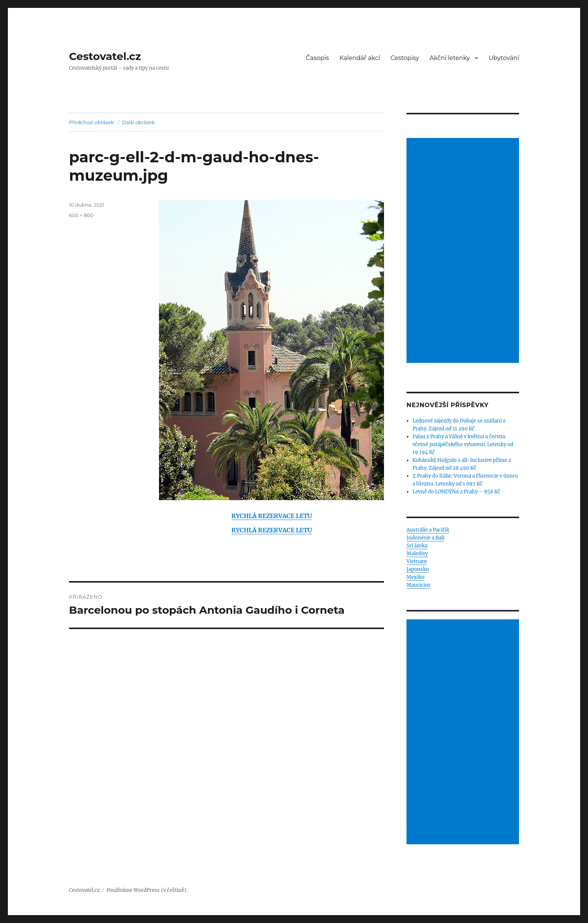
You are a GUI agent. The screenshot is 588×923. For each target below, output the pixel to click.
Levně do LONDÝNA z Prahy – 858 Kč (456, 492)
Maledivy (417, 554)
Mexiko (415, 577)
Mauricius (418, 585)
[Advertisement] (464, 251)
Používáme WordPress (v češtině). (147, 890)
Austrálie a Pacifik (428, 530)
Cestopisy (405, 58)
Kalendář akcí (360, 58)
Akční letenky (450, 58)
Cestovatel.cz (105, 56)
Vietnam (417, 561)
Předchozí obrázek (91, 122)
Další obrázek (139, 122)
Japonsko (418, 569)
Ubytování (504, 58)
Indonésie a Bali (425, 538)
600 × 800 (81, 215)
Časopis (318, 58)
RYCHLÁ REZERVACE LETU (272, 516)
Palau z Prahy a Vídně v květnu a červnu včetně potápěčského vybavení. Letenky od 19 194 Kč (463, 444)
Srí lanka (417, 546)
